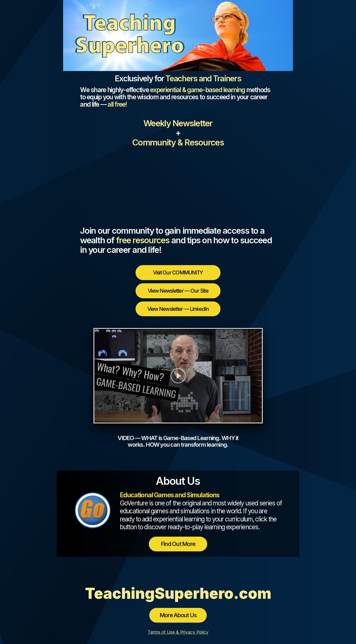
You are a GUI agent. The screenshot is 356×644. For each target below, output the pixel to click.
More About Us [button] (178, 615)
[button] (178, 376)
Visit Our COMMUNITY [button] (178, 272)
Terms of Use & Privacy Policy (178, 632)
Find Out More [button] (178, 544)
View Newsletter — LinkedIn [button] (178, 309)
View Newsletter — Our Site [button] (178, 291)
